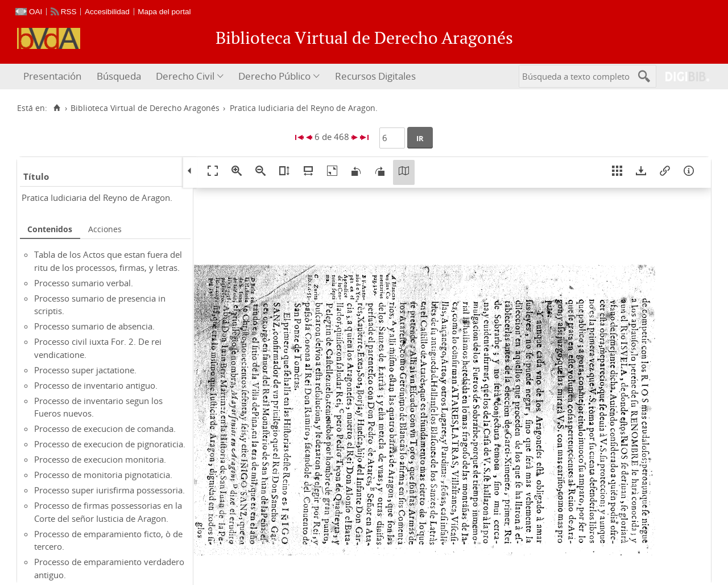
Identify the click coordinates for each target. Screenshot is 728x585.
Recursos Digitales (375, 76)
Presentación (52, 76)
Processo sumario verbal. (84, 283)
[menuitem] (54, 77)
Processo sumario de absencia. (94, 326)
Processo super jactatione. (85, 370)
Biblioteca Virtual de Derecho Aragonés (145, 108)
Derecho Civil (185, 76)
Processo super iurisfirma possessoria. (109, 490)
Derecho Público (274, 76)
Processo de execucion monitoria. (100, 459)
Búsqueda (119, 76)
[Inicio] (57, 108)
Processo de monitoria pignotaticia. (103, 475)
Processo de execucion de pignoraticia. (110, 444)
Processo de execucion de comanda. (105, 429)
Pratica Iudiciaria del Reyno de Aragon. (97, 197)
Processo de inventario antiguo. (96, 385)
